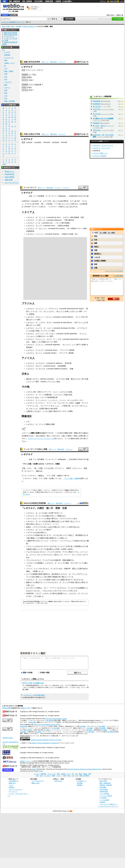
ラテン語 (73, 201)
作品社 (29, 87)
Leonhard (56, 142)
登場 (41, 468)
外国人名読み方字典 (32, 134)
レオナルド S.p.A (32, 397)
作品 (72, 582)
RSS (71, 811)
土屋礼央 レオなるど (34, 411)
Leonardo (38, 142)
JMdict (34, 769)
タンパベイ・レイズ (70, 345)
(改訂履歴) (49, 720)
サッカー (76, 311)
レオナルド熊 (31, 392)
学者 (82, 217)
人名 (6, 96)
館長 (40, 574)
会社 (85, 569)
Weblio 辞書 (113, 1)
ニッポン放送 (47, 411)
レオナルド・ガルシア (34, 366)
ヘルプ (122, 1)
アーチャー (59, 468)
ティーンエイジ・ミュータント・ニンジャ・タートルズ (55, 400)
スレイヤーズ (63, 403)
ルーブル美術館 (32, 574)
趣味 (6, 85)
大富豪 (35, 571)
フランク (29, 560)
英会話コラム (9, 171)
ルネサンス (67, 217)
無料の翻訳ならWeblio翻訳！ (35, 8)
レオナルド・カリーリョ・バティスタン (40, 334)
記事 (36, 464)
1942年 (76, 541)
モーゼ (56, 535)
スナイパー (77, 468)
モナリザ (74, 563)
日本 (39, 392)
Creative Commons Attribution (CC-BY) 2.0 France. (46, 740)
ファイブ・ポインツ (37, 555)
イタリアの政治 (44, 549)
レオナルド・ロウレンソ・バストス (39, 317)
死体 (56, 574)
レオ (28, 421)
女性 (71, 527)
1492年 (70, 549)
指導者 (32, 314)
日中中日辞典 (38, 1)
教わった (64, 538)
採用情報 (80, 785)
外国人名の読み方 (29, 26)
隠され (78, 582)
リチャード (30, 519)
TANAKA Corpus (8, 738)
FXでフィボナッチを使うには (33, 683)
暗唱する (82, 535)
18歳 (66, 569)
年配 (96, 250)
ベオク (29, 468)
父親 (80, 569)
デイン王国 (27, 464)
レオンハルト (65, 204)
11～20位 (103, 233)
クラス (47, 468)
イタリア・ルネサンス (43, 593)
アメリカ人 (97, 114)
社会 (96, 240)
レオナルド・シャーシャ (35, 234)
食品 (6, 93)
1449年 (64, 549)
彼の (53, 574)
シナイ (65, 535)
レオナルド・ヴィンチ (34, 226)
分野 (52, 513)
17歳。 (24, 468)
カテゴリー (66, 188)
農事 (96, 243)
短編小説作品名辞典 (32, 62)
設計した (60, 521)
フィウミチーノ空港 (60, 395)
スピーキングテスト (12, 183)
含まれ (68, 580)
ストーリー (44, 582)
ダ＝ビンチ (97, 107)
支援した (36, 549)
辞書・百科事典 (16, 26)
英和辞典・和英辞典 (106, 785)
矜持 (96, 264)
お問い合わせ (58, 781)
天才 (56, 513)
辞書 (4, 1)
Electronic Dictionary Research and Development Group (84, 769)
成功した (75, 569)
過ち (33, 524)
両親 (64, 560)
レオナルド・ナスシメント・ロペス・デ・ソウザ (44, 339)
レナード (36, 207)
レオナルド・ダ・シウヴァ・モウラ (39, 322)
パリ (28, 563)
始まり (71, 535)
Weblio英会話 (10, 174)
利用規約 (12, 787)
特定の (96, 247)
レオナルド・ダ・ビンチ (35, 513)
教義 (33, 538)
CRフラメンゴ (80, 322)
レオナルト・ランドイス (101, 148)
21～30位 (111, 233)
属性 (38, 471)
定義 (96, 268)
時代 (67, 521)
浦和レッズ (36, 342)
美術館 (55, 577)
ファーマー (64, 541)
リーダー (83, 555)
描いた (41, 596)
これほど (50, 527)
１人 (65, 593)
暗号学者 (68, 363)
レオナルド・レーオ (33, 223)
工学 (6, 68)
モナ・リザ (33, 596)
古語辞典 (58, 1)
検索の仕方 (12, 783)
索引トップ (45, 62)
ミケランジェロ (32, 546)
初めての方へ (111, 15)
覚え (42, 535)
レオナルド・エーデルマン (36, 363)
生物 (6, 90)
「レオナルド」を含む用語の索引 (34, 695)
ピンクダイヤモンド (57, 591)
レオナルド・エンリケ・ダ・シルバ (39, 328)
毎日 (77, 535)
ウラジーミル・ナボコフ (34, 70)
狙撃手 (69, 468)
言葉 (37, 535)
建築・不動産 (9, 71)
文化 (6, 77)
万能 (47, 516)
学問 (6, 74)
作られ (83, 541)
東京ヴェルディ (76, 379)
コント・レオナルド (60, 392)
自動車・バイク (9, 63)
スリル (33, 582)
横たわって (66, 577)
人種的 (29, 541)
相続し (29, 571)
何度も (56, 527)
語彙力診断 (9, 180)
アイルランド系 (51, 555)
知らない (77, 527)
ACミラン (60, 311)
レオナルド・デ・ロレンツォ (37, 228)
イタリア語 (47, 201)
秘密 (63, 580)
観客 (28, 582)
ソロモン (45, 591)
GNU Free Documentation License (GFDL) (47, 725)
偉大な (55, 593)
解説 (58, 464)
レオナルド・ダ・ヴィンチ (36, 217)
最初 (42, 538)
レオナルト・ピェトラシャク (103, 145)
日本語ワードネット (26, 761)
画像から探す (36, 783)
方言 (6, 98)
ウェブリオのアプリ (38, 781)
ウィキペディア (30, 188)
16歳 (56, 560)
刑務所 (82, 588)
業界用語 (7, 55)
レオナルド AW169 (99, 156)
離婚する (70, 560)
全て (4, 50)
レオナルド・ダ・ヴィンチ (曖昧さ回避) (40, 424)
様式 (48, 530)
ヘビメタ (97, 257)
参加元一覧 (120, 15)
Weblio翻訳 (103, 787)
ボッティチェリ (60, 546)
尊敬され (61, 516)
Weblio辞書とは (14, 781)
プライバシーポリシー (16, 789)
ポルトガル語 (57, 201)
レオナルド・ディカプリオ (36, 369)
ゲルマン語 (30, 204)
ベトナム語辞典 (104, 800)
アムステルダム (32, 552)
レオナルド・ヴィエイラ (35, 350)
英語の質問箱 (9, 177)
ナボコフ (32, 85)
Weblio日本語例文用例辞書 (35, 503)
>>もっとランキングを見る (114, 271)
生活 (6, 79)
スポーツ (7, 88)
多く (47, 513)
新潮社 (29, 77)
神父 (70, 552)
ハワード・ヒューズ (33, 569)
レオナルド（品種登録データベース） (13, 22)
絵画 (48, 580)
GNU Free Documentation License (56, 719)
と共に (60, 535)
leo (78, 201)
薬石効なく (98, 254)
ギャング (60, 555)
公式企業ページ (82, 781)
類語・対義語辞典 (15, 1)
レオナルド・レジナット (35, 345)
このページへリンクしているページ (41, 439)
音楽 (48, 519)
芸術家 (78, 546)
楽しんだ (31, 585)
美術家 (77, 217)
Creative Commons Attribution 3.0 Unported (44, 743)
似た (46, 577)
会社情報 (80, 783)
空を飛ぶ (48, 521)
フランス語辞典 (104, 794)
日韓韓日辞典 (49, 1)
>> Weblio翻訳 (118, 276)
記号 (4, 164)
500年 (30, 593)
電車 (6, 60)
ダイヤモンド (31, 588)
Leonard (29, 142)
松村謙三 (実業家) (100, 261)
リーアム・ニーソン (80, 552)
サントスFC (80, 317)
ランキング (62, 62)
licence (41, 771)
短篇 (37, 85)
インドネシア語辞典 (106, 796)
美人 (35, 75)
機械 (53, 521)
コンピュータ (9, 58)
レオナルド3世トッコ (100, 153)
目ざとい (39, 524)
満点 (37, 582)
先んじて (74, 521)
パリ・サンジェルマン (47, 311)
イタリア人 (97, 109)
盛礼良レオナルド (33, 379)
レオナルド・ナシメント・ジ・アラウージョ (42, 309)
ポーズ (60, 527)
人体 (37, 532)
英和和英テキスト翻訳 (33, 653)
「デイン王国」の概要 (71, 478)
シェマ (37, 538)
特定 (96, 236)
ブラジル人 (97, 130)
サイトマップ (13, 791)
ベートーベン (40, 519)
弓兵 (52, 468)
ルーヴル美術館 (37, 563)
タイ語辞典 (103, 798)
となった (40, 571)
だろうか (80, 580)
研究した (44, 532)
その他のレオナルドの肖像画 (103, 118)
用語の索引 (54, 62)
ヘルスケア (8, 82)
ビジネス (7, 52)
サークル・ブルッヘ (100, 126)
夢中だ (54, 519)
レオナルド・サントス (34, 353)
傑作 (67, 563)
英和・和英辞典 (27, 1)
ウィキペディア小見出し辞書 (35, 449)
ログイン (103, 1)
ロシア (31, 75)
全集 (40, 85)
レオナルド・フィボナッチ (36, 220)
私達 (28, 527)
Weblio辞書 (32, 722)
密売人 (40, 588)
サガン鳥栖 (65, 379)
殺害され (47, 574)
